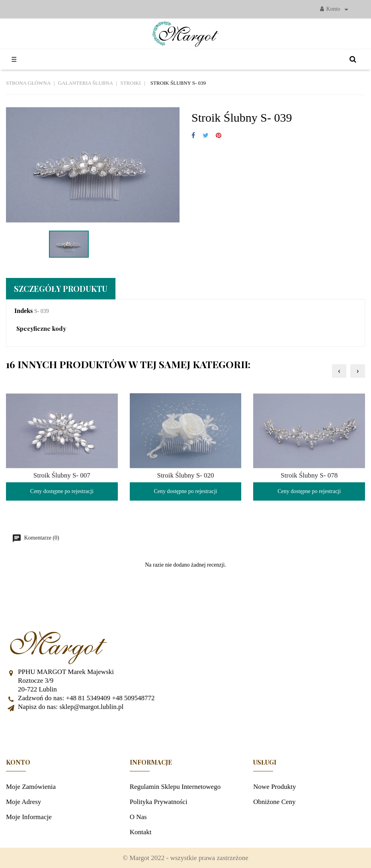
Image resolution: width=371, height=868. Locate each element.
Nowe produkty (274, 787)
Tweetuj (206, 136)
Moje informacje (29, 817)
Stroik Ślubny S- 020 (185, 475)
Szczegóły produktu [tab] (61, 288)
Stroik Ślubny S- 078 (309, 475)
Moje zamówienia (31, 787)
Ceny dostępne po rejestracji (62, 491)
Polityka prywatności (159, 802)
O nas (138, 817)
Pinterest (219, 136)
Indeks (23, 311)
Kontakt (141, 832)
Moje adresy (23, 802)
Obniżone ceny (274, 802)
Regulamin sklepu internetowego (175, 787)
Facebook (185, 731)
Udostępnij (193, 136)
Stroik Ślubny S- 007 (62, 475)
